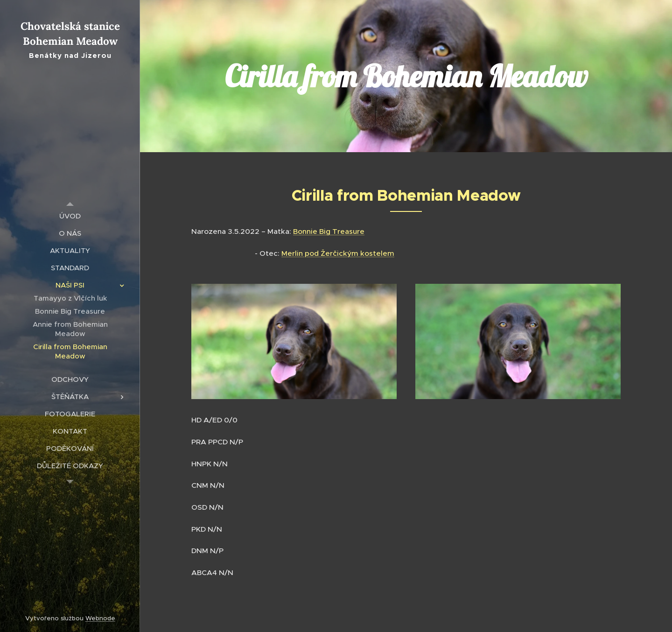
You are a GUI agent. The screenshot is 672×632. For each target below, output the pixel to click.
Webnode (100, 618)
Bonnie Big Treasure (329, 231)
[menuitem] (70, 216)
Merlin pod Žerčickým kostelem (338, 253)
